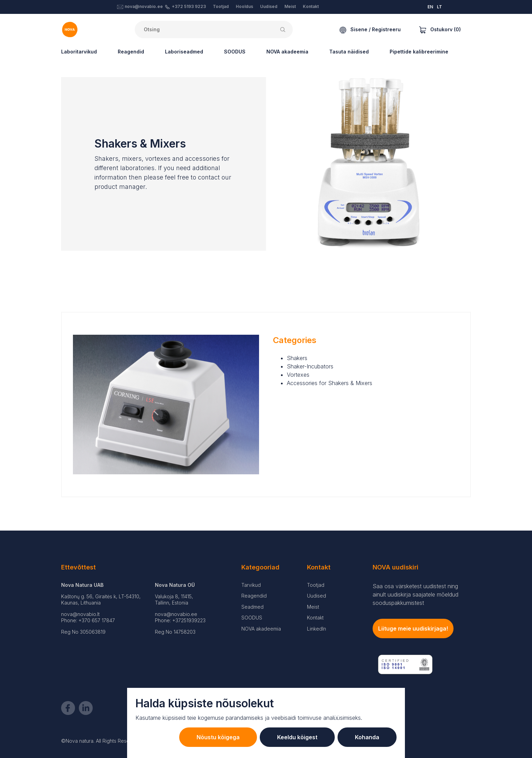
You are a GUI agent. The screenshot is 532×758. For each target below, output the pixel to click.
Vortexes (298, 375)
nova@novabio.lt (80, 614)
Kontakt (311, 6)
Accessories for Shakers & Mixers (330, 383)
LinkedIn (317, 629)
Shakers (297, 358)
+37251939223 (189, 620)
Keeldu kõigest (297, 737)
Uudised (269, 6)
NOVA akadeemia (287, 52)
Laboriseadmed (184, 52)
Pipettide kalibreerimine (419, 52)
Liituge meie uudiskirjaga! (413, 628)
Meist (290, 6)
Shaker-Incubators (310, 366)
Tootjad (221, 6)
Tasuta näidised (349, 52)
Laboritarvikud (79, 52)
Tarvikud (251, 585)
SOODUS (235, 52)
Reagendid (131, 52)
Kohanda (367, 737)
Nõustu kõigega (218, 737)
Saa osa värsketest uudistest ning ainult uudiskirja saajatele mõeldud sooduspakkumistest (415, 594)
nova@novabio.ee (144, 6)
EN (430, 7)
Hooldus (244, 6)
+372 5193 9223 (189, 6)
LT (439, 7)
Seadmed (252, 607)
